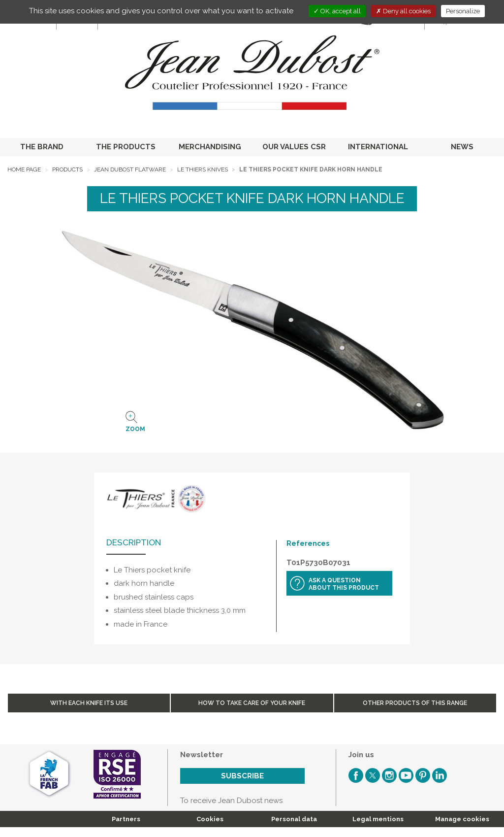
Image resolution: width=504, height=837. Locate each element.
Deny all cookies (403, 11)
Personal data (294, 819)
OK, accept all (337, 11)
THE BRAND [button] (42, 147)
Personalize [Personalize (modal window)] (463, 11)
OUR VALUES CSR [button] (294, 147)
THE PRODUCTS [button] (126, 147)
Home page (24, 169)
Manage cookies (462, 819)
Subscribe (242, 776)
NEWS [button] (462, 147)
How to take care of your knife (252, 703)
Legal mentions (378, 819)
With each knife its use (89, 703)
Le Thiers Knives (203, 169)
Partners (126, 819)
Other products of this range (415, 703)
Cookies (210, 819)
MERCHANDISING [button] (210, 147)
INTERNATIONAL (378, 147)
